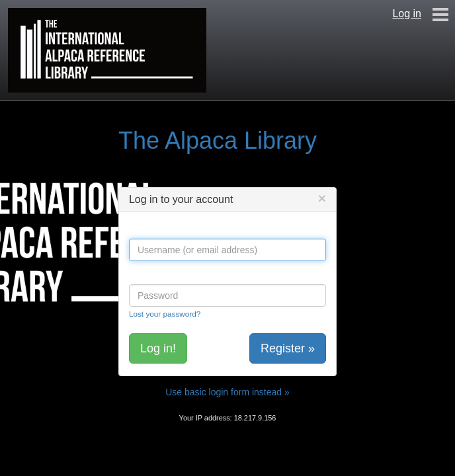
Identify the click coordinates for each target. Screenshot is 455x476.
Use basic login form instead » (227, 392)
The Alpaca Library (218, 140)
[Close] (322, 198)
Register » (288, 348)
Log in (407, 14)
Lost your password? (165, 314)
